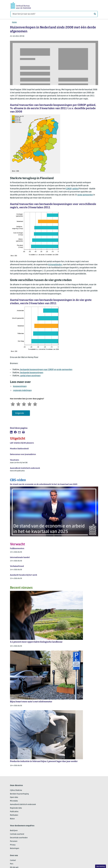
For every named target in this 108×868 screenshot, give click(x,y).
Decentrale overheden (19, 838)
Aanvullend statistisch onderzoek (23, 805)
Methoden (14, 815)
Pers (12, 864)
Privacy (13, 845)
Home (14, 22)
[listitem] (11, 432)
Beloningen (15, 848)
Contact (13, 860)
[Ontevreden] (18, 404)
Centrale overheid (17, 834)
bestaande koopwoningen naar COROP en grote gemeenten (46, 370)
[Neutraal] (24, 404)
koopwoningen (20, 386)
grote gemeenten (85, 195)
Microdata (14, 801)
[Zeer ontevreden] (13, 404)
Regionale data (16, 808)
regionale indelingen (22, 391)
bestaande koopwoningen (32, 373)
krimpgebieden (55, 265)
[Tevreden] (30, 404)
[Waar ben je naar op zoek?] (54, 14)
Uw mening (101, 867)
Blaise (12, 819)
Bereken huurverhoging (19, 794)
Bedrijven (14, 831)
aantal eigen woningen (30, 376)
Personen (14, 841)
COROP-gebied (72, 189)
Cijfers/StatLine (16, 790)
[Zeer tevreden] (35, 404)
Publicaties (14, 812)
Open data (14, 797)
